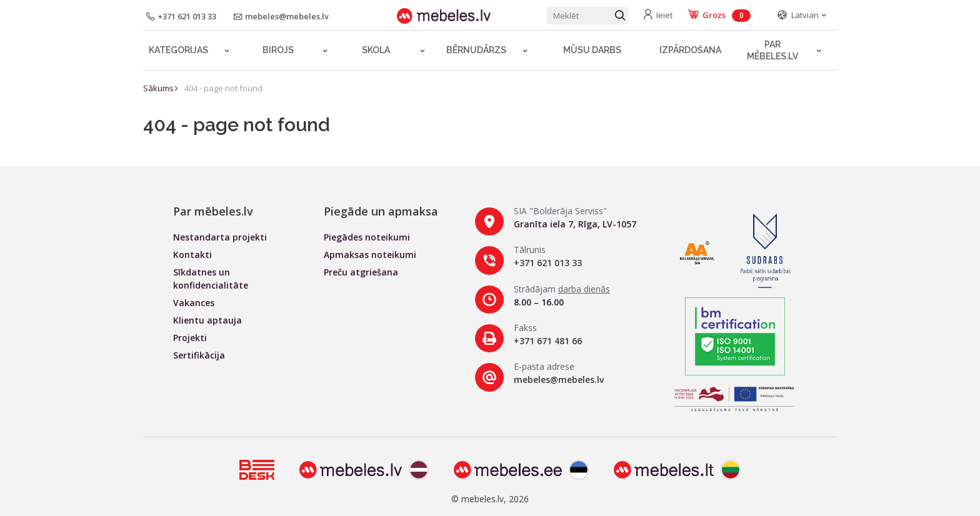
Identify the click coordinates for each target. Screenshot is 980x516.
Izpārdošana (690, 50)
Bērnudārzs (476, 50)
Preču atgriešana (361, 272)
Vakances (194, 303)
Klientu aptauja (207, 320)
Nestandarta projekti (220, 237)
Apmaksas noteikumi (370, 255)
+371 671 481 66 (548, 341)
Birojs (278, 50)
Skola (376, 50)
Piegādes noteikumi (367, 237)
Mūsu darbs (592, 50)
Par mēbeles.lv (772, 50)
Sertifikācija (199, 355)
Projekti (190, 338)
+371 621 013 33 (548, 263)
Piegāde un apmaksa (381, 211)
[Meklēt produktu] (587, 16)
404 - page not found (223, 88)
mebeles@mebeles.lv (559, 380)
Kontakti (192, 255)
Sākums (158, 88)
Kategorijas (178, 50)
